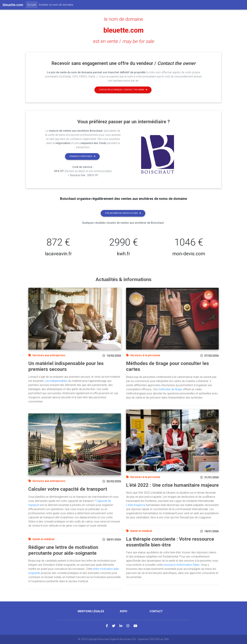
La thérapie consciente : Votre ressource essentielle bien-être (170, 542)
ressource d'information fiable (181, 565)
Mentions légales (91, 611)
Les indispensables (56, 381)
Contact (156, 611)
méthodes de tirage (170, 389)
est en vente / (123, 41)
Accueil (32, 4)
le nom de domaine (124, 19)
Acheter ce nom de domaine (56, 5)
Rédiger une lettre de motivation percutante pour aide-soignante (63, 550)
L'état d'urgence (136, 505)
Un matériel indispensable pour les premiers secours (66, 366)
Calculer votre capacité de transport (68, 489)
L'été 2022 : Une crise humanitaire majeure (172, 485)
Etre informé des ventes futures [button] (123, 213)
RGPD (124, 611)
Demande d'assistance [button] (82, 156)
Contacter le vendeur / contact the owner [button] (123, 90)
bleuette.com (123, 30)
